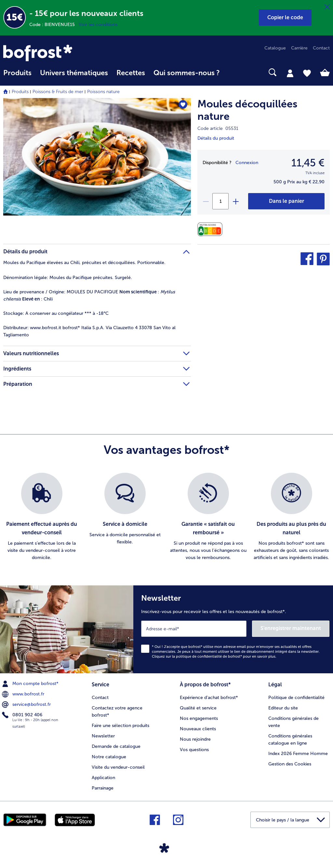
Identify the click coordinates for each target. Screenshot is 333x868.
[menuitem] (17, 76)
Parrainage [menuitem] (103, 788)
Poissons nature (103, 92)
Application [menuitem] (103, 778)
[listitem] (42, 517)
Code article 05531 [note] (218, 128)
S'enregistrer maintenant (291, 628)
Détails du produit (216, 138)
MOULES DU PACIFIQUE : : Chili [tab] (89, 295)
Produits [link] (17, 73)
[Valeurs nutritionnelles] (212, 229)
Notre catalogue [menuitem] (109, 757)
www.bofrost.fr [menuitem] (24, 694)
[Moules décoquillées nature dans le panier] (286, 201)
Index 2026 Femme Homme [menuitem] (298, 754)
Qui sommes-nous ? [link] (187, 73)
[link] (52, 53)
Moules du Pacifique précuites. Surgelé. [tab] (68, 278)
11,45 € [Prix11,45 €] (308, 163)
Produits (20, 92)
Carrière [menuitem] (299, 48)
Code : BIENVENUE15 (54, 25)
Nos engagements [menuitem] (199, 718)
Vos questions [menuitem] (194, 750)
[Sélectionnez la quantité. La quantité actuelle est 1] (220, 201)
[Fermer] (327, 7)
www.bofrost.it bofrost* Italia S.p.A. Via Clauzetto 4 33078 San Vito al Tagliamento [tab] (89, 331)
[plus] (235, 201)
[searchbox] (233, 72)
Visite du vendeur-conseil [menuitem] (118, 767)
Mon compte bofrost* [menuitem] (31, 684)
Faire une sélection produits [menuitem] (120, 726)
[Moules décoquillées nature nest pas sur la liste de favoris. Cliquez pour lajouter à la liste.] (183, 105)
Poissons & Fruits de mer (58, 92)
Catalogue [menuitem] (275, 48)
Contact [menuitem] (321, 48)
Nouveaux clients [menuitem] (198, 729)
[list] (166, 517)
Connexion (247, 163)
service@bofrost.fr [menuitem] (27, 705)
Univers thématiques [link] (74, 73)
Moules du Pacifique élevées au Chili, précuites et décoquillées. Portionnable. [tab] (84, 263)
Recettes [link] (131, 73)
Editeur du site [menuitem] (283, 708)
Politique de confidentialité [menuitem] (296, 698)
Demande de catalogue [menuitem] (116, 746)
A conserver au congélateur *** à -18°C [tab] (56, 313)
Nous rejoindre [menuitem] (195, 739)
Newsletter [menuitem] (103, 736)
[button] (285, 18)
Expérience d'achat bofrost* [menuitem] (209, 698)
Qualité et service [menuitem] (198, 708)
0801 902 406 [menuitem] (23, 715)
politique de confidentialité (199, 657)
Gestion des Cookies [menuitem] (290, 764)
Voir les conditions (98, 25)
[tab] (290, 73)
